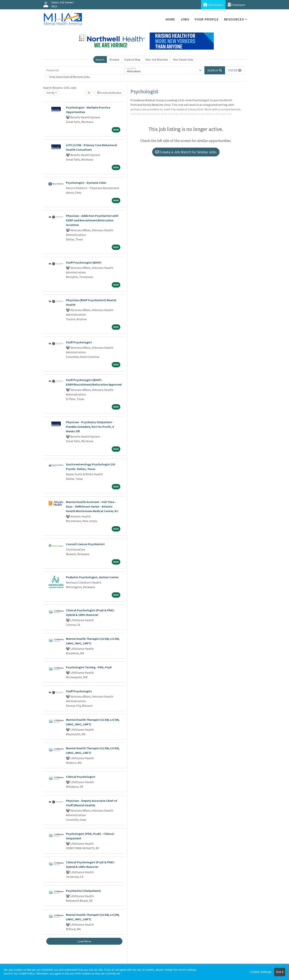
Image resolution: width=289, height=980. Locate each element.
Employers (237, 5)
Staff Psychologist (79, 342)
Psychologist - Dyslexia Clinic (86, 183)
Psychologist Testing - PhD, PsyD (89, 667)
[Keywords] (85, 70)
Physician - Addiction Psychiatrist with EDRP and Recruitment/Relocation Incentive (92, 220)
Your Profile (207, 19)
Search (100, 59)
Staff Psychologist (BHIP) (84, 262)
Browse (114, 59)
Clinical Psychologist (81, 777)
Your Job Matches (157, 59)
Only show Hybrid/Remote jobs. (70, 77)
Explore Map (132, 59)
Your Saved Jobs (183, 59)
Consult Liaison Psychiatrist (85, 544)
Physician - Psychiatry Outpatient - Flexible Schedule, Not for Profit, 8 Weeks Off (90, 427)
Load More (84, 941)
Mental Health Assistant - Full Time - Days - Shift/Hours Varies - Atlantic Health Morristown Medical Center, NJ (92, 506)
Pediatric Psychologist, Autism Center (92, 577)
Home (170, 19)
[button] (235, 70)
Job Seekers (213, 5)
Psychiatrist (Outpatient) (83, 891)
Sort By (51, 93)
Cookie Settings (261, 972)
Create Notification (109, 93)
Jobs (185, 19)
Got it (280, 972)
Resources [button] (234, 19)
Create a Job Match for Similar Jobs (186, 152)
